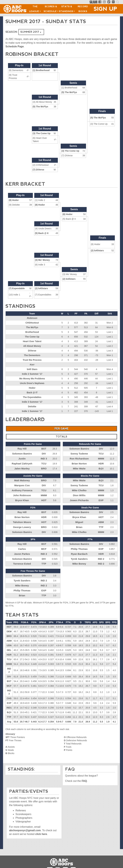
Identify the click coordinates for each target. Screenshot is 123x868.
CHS (9, 691)
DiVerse (32, 351)
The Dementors (32, 355)
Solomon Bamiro (22, 453)
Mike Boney (79, 558)
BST (44, 449)
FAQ (84, 777)
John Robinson (22, 493)
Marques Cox (22, 483)
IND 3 (44, 458)
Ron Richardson (79, 458)
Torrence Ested (22, 558)
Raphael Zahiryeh (22, 462)
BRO (44, 467)
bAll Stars (32, 369)
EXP (101, 497)
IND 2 (44, 548)
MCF (44, 544)
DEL (9, 642)
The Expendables (32, 397)
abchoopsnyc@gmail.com (25, 827)
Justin (22, 458)
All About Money (32, 346)
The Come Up (32, 337)
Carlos (22, 544)
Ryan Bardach (79, 548)
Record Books (83, 9)
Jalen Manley (22, 467)
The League (35, 9)
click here (41, 830)
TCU (44, 462)
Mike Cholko (79, 488)
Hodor (32, 388)
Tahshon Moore (22, 518)
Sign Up (105, 9)
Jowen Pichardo (79, 497)
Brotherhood (32, 332)
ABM (101, 518)
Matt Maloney (22, 479)
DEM (9, 624)
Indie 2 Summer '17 (32, 374)
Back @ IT (32, 393)
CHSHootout (32, 323)
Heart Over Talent (32, 341)
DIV (44, 453)
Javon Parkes (22, 548)
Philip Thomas (79, 544)
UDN (9, 638)
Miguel (79, 518)
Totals (61, 437)
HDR (101, 462)
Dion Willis (79, 493)
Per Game (61, 429)
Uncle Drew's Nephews (32, 383)
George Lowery (22, 523)
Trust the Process (32, 360)
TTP (101, 523)
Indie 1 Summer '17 (32, 411)
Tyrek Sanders (79, 553)
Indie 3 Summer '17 (32, 402)
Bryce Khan (22, 497)
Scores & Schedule (51, 9)
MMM (101, 458)
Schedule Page (15, 46)
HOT (44, 497)
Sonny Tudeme (79, 453)
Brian (79, 523)
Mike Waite (79, 467)
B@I (101, 467)
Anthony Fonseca (22, 488)
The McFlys (32, 327)
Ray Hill (22, 449)
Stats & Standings (67, 9)
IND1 (9, 700)
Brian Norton (79, 462)
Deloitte (32, 406)
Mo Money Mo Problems (32, 379)
